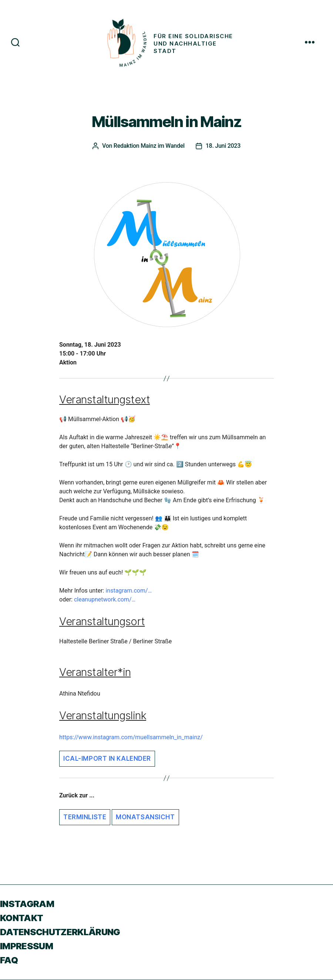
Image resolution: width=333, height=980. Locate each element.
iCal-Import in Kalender (107, 759)
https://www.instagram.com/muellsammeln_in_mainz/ (131, 737)
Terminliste (85, 817)
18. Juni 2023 (223, 146)
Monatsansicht (145, 817)
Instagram (27, 904)
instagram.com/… (129, 591)
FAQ (9, 960)
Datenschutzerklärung (60, 932)
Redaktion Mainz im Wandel (149, 146)
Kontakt (21, 918)
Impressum (26, 946)
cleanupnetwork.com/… (105, 599)
